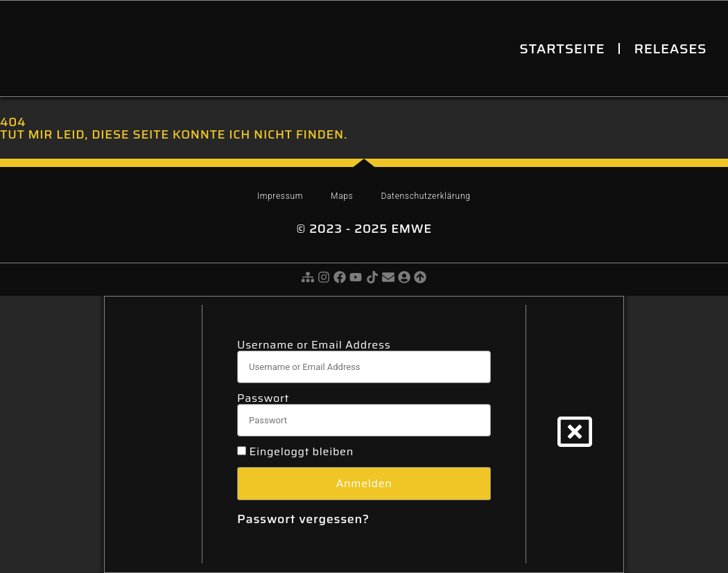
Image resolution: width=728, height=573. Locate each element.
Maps (342, 196)
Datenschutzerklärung (425, 196)
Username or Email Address (314, 345)
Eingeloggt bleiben (295, 452)
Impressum (280, 196)
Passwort (263, 398)
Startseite (562, 49)
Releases (670, 49)
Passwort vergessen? (303, 519)
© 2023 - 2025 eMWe (364, 229)
